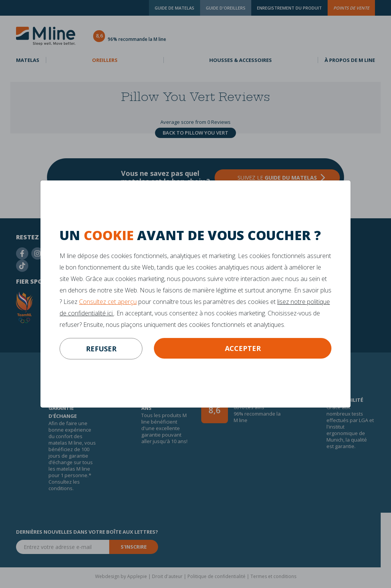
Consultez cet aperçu (108, 302)
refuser (101, 349)
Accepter (243, 348)
